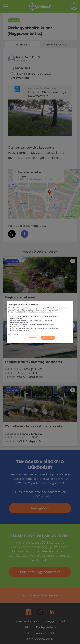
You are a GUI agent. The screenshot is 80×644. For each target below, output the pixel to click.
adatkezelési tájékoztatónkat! (44, 312)
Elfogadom (48, 338)
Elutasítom (32, 338)
